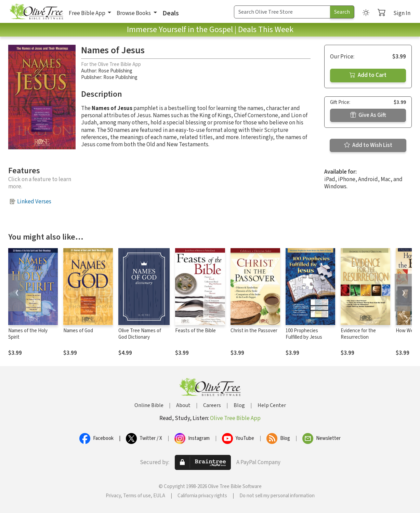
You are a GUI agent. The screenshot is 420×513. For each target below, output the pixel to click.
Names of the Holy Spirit (28, 334)
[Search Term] (282, 12)
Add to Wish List (368, 145)
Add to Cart (368, 75)
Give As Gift (368, 115)
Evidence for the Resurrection (358, 334)
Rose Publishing (115, 71)
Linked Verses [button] (34, 202)
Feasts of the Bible (195, 331)
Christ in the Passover (254, 331)
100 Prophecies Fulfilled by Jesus (304, 334)
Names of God (78, 331)
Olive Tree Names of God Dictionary (140, 334)
